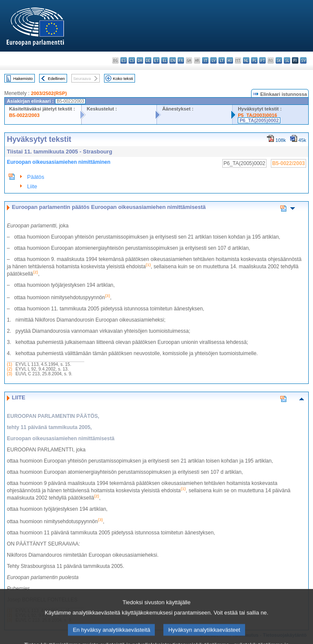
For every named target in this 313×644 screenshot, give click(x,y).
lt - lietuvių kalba (222, 60)
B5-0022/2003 (24, 115)
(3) (9, 374)
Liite (32, 186)
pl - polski (254, 60)
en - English (173, 60)
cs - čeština (132, 60)
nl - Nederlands (246, 60)
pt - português (262, 60)
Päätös (36, 177)
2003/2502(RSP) (49, 93)
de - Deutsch (148, 60)
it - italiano (205, 60)
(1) (9, 364)
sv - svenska (303, 60)
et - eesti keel (156, 60)
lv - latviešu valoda (213, 60)
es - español (124, 60)
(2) (9, 369)
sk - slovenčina (279, 60)
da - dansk (140, 60)
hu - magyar (230, 60)
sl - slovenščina (287, 60)
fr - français (181, 60)
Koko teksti (123, 78)
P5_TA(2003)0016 (257, 115)
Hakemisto (23, 78)
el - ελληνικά (164, 60)
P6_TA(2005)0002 (259, 120)
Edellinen (56, 78)
